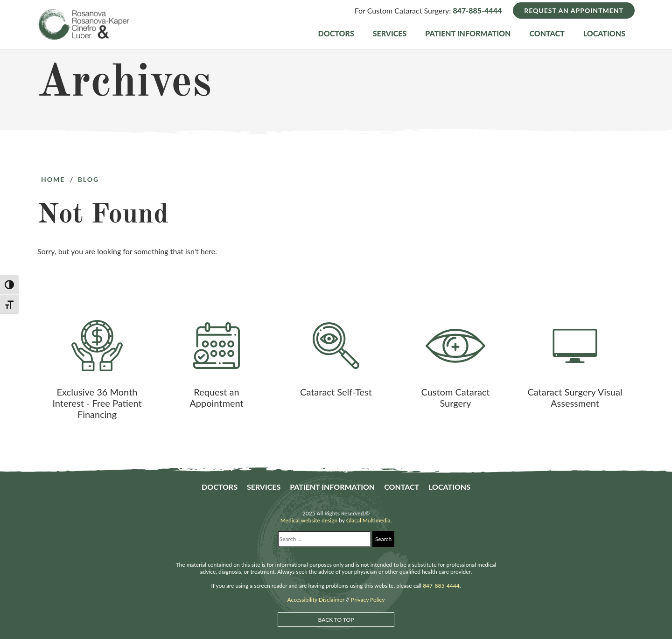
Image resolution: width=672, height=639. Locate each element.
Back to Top (336, 620)
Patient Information (468, 33)
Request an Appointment (574, 10)
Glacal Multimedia (368, 520)
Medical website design (309, 520)
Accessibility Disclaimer (316, 600)
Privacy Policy (368, 600)
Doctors (336, 33)
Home (53, 179)
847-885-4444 (477, 10)
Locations (604, 33)
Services (390, 33)
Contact (547, 33)
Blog (89, 179)
